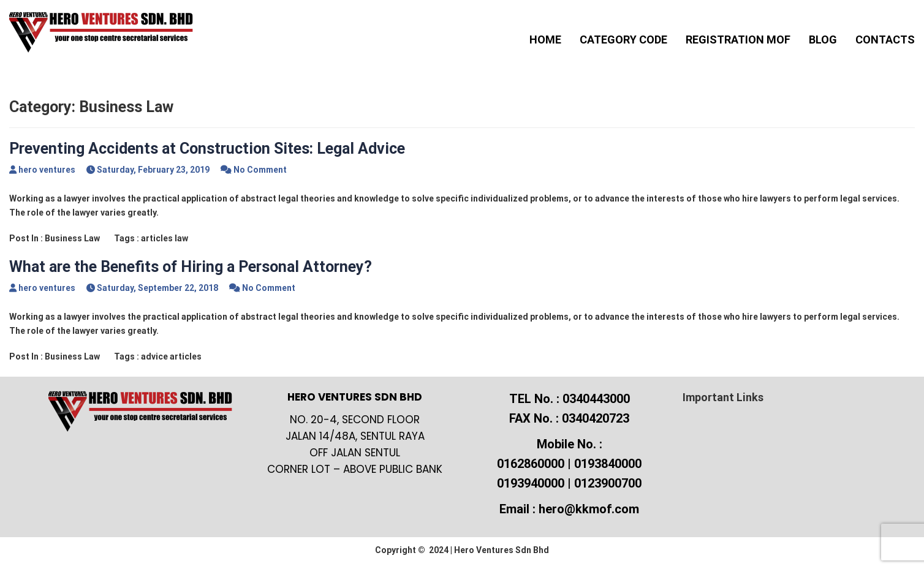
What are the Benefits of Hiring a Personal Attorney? (191, 267)
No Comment (260, 170)
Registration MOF (738, 40)
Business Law (72, 238)
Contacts (885, 40)
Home (545, 40)
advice (154, 356)
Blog (823, 40)
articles (157, 238)
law (181, 238)
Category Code (623, 40)
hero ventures (47, 170)
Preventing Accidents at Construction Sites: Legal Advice (207, 149)
